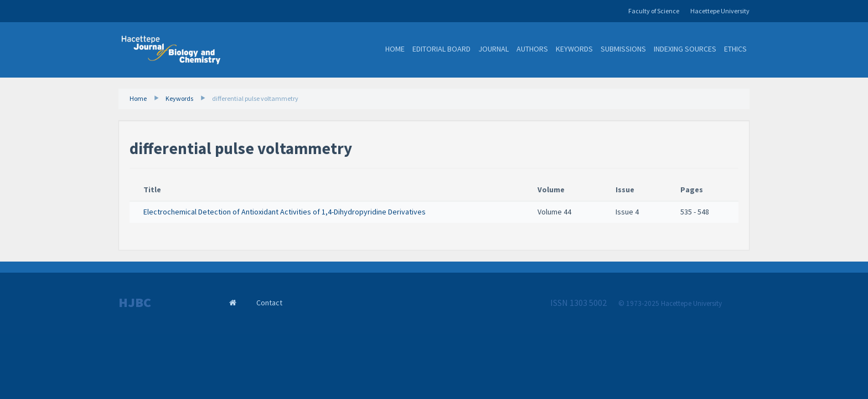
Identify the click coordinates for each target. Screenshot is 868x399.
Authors (532, 49)
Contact (269, 303)
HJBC (135, 303)
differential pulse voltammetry (255, 98)
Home (395, 49)
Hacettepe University (720, 11)
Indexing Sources (685, 49)
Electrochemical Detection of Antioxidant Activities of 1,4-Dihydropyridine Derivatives (285, 212)
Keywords (574, 49)
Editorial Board (441, 49)
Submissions (623, 49)
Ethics (735, 49)
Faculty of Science (654, 11)
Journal (494, 49)
